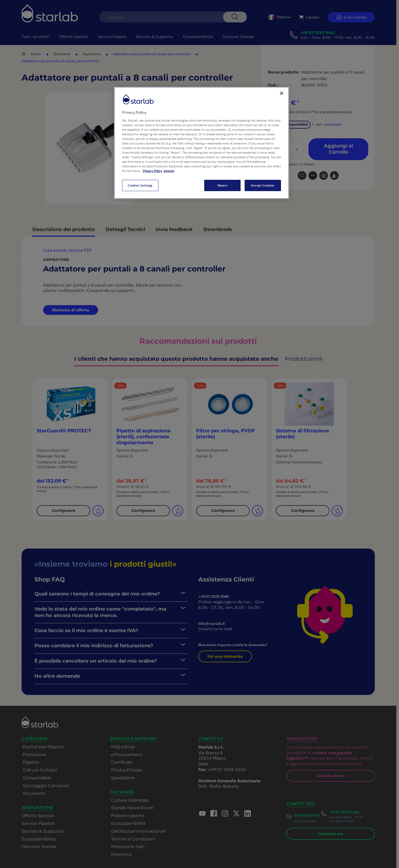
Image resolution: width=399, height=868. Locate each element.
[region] (202, 143)
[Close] (282, 93)
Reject (222, 185)
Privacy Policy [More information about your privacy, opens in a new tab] (152, 171)
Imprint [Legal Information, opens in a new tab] (169, 171)
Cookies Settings (140, 185)
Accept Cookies (263, 185)
